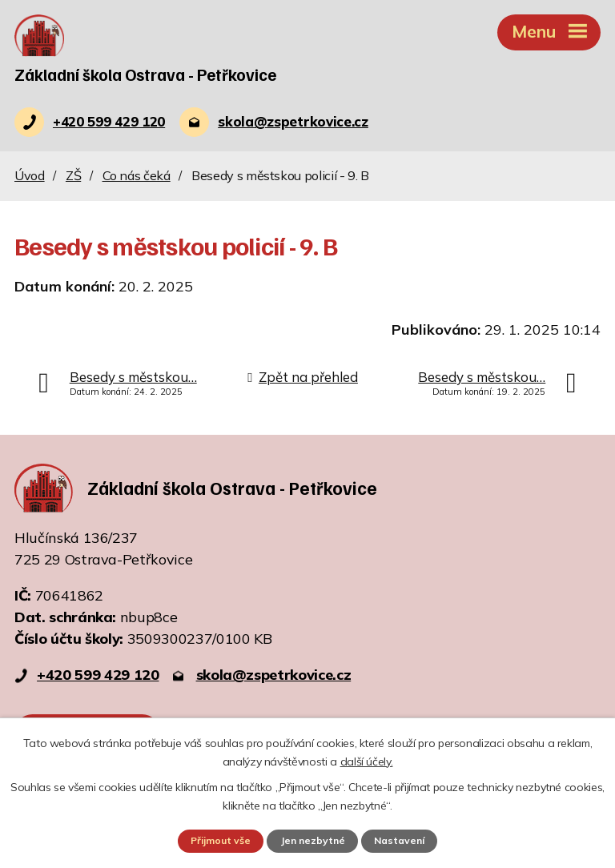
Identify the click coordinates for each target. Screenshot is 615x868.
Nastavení (402, 841)
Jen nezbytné (312, 841)
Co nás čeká (137, 176)
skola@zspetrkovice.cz (274, 676)
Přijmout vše (218, 841)
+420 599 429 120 (98, 676)
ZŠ (73, 176)
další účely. (367, 761)
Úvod (30, 176)
